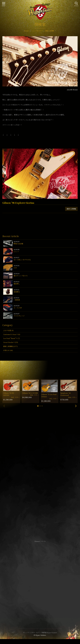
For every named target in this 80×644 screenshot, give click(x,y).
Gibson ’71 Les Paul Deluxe (49, 395)
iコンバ (16, 252)
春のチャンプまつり (21, 276)
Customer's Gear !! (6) (12, 334)
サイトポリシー (40, 576)
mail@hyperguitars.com (43, 473)
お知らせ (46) (8, 350)
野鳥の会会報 (18, 244)
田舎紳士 (17, 292)
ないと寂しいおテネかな (22, 260)
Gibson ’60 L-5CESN (30, 393)
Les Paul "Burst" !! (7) (12, 338)
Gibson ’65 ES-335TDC (9, 394)
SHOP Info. (40, 479)
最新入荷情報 (71, 209)
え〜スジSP (18, 308)
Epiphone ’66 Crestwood (66, 394)
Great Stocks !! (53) (11, 342)
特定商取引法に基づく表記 (40, 579)
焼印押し (17, 284)
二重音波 (17, 300)
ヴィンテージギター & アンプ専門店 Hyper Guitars (40, 633)
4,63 (15, 268)
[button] (38, 406)
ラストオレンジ (19, 316)
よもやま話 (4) (8, 330)
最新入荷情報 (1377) (10, 346)
